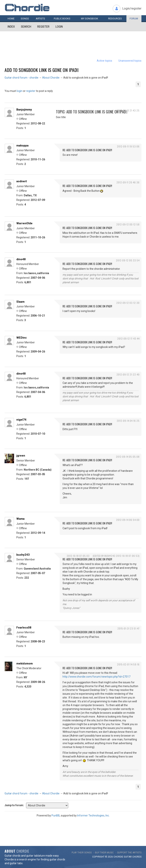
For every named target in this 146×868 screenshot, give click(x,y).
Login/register (132, 8)
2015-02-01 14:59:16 (128, 664)
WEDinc (22, 338)
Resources (115, 19)
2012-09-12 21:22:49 (128, 374)
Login (59, 27)
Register (43, 27)
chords (137, 857)
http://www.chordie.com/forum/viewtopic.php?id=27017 (96, 677)
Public (62, 19)
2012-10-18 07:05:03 (78, 556)
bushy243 (23, 555)
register (31, 91)
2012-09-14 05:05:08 (128, 457)
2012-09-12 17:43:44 (128, 339)
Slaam (20, 302)
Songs (25, 19)
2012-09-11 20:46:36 (128, 182)
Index (11, 27)
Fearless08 (24, 628)
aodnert (22, 181)
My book (90, 19)
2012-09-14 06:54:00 (128, 520)
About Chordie (51, 78)
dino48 (21, 259)
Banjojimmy (24, 110)
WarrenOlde (24, 223)
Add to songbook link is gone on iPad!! (42, 70)
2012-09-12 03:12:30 (128, 303)
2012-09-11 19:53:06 (128, 146)
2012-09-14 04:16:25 (128, 421)
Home (11, 19)
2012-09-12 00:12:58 (128, 224)
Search (26, 27)
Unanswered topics (130, 61)
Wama (20, 519)
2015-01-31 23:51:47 (129, 628)
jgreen (21, 456)
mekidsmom (25, 664)
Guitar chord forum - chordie (21, 78)
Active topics (104, 61)
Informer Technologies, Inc (93, 815)
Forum (134, 19)
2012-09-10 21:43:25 (128, 110)
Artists (40, 19)
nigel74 (21, 420)
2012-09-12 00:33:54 (128, 260)
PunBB (56, 815)
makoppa (22, 146)
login (20, 91)
